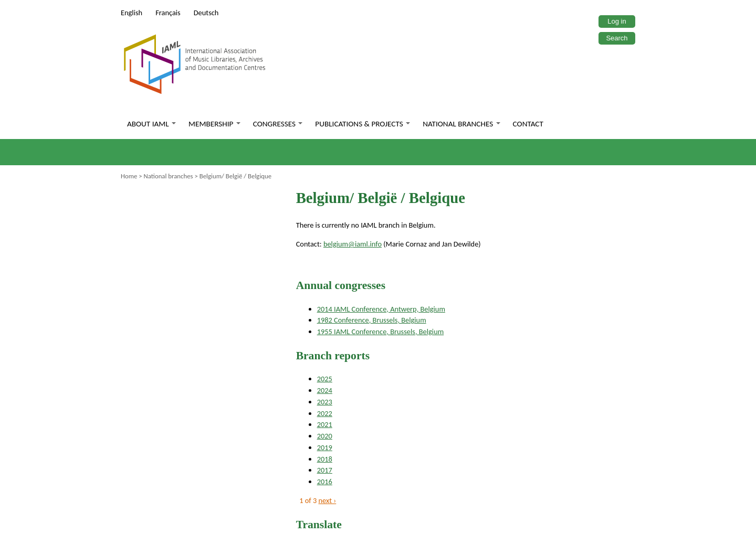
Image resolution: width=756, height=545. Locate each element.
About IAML (151, 124)
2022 (325, 413)
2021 (325, 424)
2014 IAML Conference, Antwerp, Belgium (381, 309)
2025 (325, 379)
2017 (325, 470)
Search (617, 38)
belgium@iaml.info (353, 244)
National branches (461, 124)
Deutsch (206, 13)
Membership (214, 124)
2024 (325, 390)
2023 (325, 402)
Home (129, 176)
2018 (325, 459)
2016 (325, 482)
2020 (325, 436)
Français (168, 13)
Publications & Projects (363, 124)
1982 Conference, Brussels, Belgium (372, 320)
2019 (325, 447)
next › (328, 500)
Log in (617, 21)
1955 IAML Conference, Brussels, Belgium (381, 332)
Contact (528, 124)
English (132, 13)
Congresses (278, 124)
